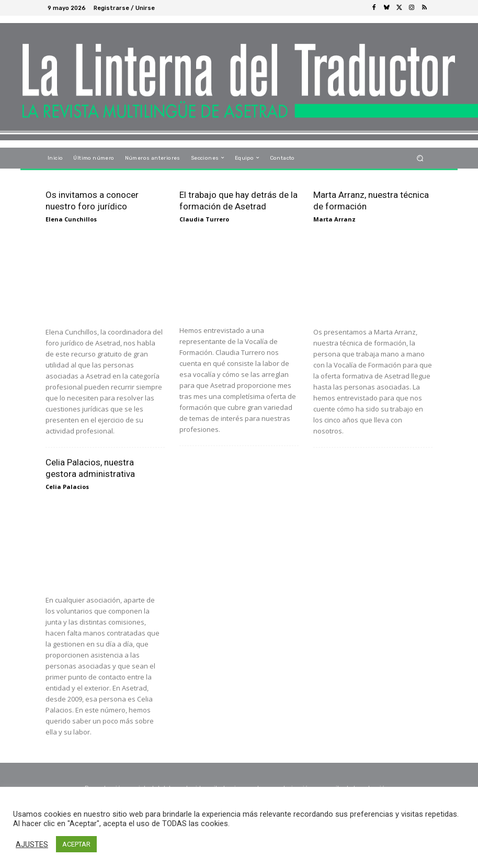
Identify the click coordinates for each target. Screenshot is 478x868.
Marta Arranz (334, 219)
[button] (420, 158)
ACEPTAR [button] (76, 844)
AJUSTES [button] (32, 844)
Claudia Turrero (204, 219)
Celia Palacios (67, 487)
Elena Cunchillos (71, 219)
